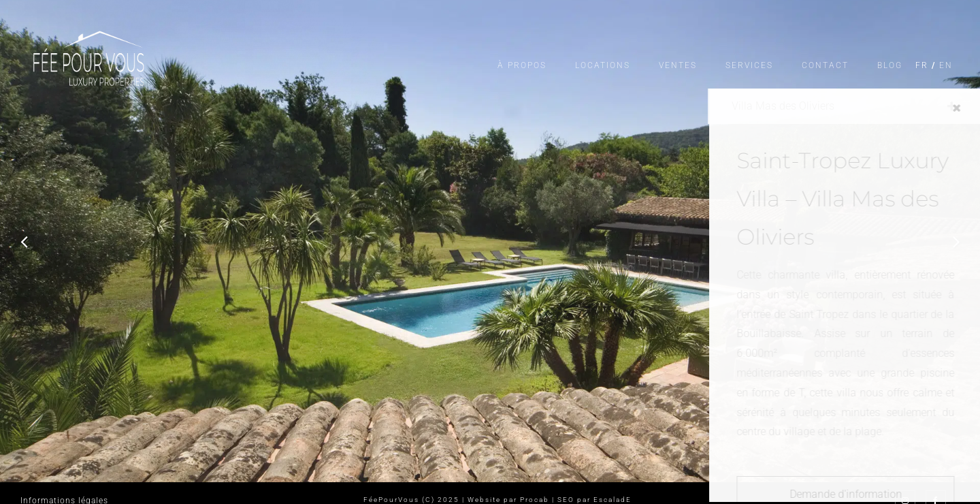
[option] (490, 241)
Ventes (678, 65)
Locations (603, 65)
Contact (825, 65)
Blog (890, 65)
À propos (522, 65)
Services (749, 65)
